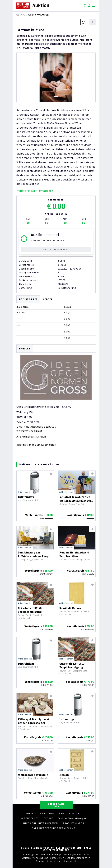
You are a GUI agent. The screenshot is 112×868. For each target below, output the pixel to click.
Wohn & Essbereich (38, 15)
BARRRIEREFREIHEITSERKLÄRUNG (54, 828)
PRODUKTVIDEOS (73, 823)
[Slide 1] (56, 96)
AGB (62, 813)
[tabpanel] (56, 396)
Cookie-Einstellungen (72, 818)
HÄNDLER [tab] (25, 349)
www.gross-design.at (29, 431)
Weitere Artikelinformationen (35, 191)
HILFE (30, 813)
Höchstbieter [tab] (28, 299)
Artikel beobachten (56, 250)
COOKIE (48, 818)
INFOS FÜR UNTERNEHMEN (41, 823)
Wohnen (21, 15)
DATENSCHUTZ (30, 818)
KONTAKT (75, 813)
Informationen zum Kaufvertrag (36, 445)
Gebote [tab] (48, 299)
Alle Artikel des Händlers (31, 437)
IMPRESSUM (46, 813)
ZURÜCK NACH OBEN (56, 805)
